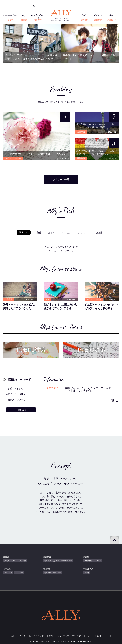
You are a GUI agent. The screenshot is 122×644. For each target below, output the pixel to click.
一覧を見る (21, 410)
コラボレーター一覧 (103, 636)
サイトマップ (63, 636)
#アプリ (21, 400)
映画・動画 (57, 573)
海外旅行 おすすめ (52, 561)
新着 (12, 636)
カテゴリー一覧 (24, 636)
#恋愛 (9, 388)
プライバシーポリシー (82, 636)
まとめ (51, 233)
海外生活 (48, 573)
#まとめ (19, 388)
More (115, 401)
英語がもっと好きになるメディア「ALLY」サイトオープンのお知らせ (90, 390)
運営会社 (51, 636)
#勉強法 (10, 400)
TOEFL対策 (19, 573)
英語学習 (23, 561)
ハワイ (87, 573)
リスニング (83, 233)
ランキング (39, 636)
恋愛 (39, 233)
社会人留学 (88, 561)
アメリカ (66, 233)
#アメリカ (11, 394)
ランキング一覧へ (61, 180)
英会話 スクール (11, 561)
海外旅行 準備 (67, 561)
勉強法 (99, 233)
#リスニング (26, 394)
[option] (32, 43)
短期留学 (98, 561)
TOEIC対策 (8, 573)
